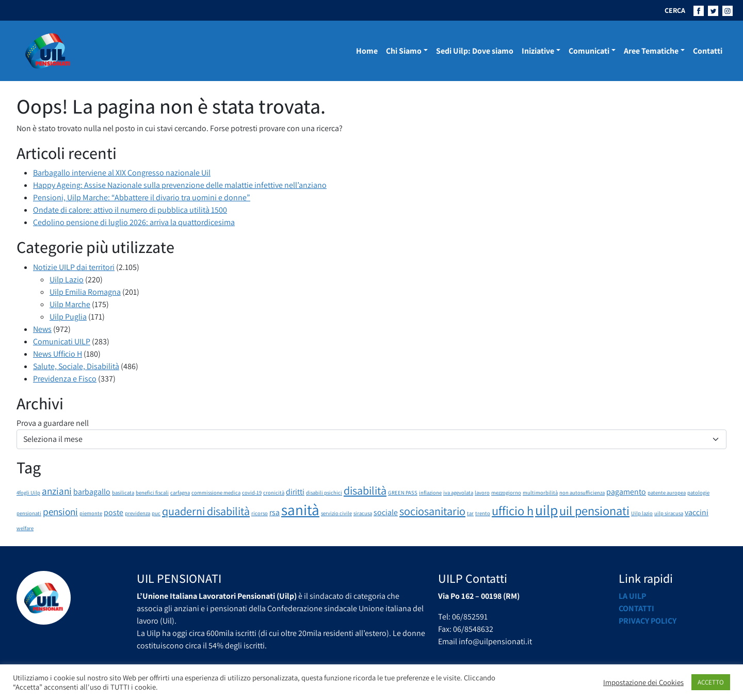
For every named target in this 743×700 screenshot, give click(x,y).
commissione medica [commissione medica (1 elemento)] (216, 492)
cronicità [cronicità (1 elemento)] (274, 492)
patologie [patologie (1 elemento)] (698, 492)
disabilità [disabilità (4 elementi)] (365, 490)
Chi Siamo (404, 51)
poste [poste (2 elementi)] (114, 512)
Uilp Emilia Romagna (85, 292)
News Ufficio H (58, 354)
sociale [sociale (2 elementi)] (386, 512)
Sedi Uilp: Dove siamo (475, 51)
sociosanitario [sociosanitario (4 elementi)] (432, 511)
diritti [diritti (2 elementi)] (295, 492)
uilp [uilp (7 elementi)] (546, 510)
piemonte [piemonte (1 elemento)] (91, 513)
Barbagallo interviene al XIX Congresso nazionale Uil (122, 173)
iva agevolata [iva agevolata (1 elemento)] (458, 492)
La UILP (632, 596)
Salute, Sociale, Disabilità (76, 366)
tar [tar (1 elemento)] (470, 513)
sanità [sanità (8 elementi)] (300, 510)
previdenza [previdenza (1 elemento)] (138, 513)
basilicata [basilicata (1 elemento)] (123, 492)
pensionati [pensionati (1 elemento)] (29, 513)
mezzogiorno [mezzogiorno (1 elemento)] (506, 492)
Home (367, 51)
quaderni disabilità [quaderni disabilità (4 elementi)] (206, 511)
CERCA (675, 10)
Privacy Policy (648, 621)
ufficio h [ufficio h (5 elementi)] (513, 511)
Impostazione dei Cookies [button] (643, 682)
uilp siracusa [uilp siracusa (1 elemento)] (669, 513)
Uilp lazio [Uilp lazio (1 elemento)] (642, 513)
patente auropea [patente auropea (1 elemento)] (667, 492)
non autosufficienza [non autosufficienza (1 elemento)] (582, 492)
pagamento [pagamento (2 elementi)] (626, 492)
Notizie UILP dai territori (74, 267)
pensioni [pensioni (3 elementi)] (60, 512)
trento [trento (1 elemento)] (483, 513)
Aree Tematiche (651, 51)
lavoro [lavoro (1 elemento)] (482, 492)
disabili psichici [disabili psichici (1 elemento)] (324, 492)
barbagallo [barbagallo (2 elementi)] (92, 492)
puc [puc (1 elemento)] (156, 513)
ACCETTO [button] (711, 682)
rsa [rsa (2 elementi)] (274, 512)
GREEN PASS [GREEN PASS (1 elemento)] (403, 492)
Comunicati (589, 51)
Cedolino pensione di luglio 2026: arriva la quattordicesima (134, 222)
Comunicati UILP (62, 341)
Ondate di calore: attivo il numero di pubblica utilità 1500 (130, 210)
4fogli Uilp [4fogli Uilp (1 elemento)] (28, 492)
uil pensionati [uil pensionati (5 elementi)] (594, 511)
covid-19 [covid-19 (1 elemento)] (252, 492)
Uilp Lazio (67, 280)
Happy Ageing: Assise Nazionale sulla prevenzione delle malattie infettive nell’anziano (180, 185)
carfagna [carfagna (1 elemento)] (180, 492)
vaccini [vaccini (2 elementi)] (697, 512)
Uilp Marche (70, 304)
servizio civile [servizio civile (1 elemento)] (336, 513)
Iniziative (538, 51)
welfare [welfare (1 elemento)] (25, 528)
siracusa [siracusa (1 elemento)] (363, 513)
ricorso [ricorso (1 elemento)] (260, 513)
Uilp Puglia (68, 317)
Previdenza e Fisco (65, 379)
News (42, 329)
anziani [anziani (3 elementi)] (57, 491)
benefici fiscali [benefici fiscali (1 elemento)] (152, 492)
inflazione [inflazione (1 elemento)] (430, 492)
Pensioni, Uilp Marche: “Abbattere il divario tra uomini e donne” (142, 197)
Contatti (708, 51)
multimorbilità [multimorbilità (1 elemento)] (540, 492)
